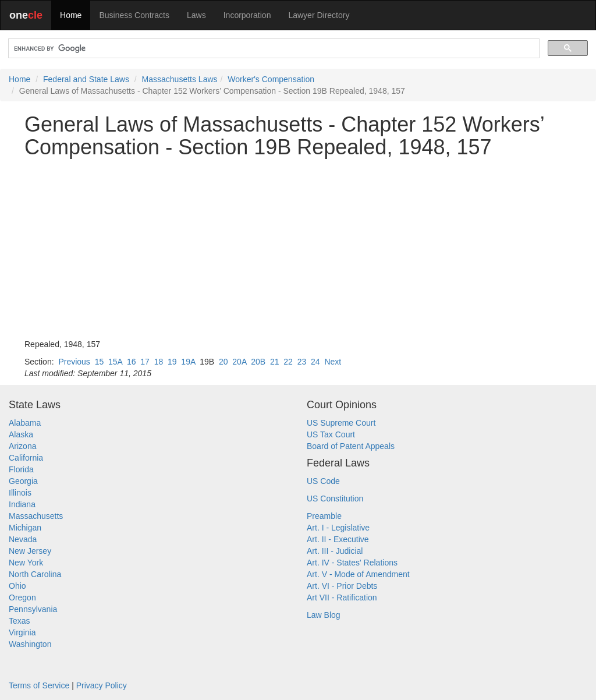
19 (172, 362)
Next (333, 362)
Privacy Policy (102, 685)
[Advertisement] (298, 249)
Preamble (324, 516)
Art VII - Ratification (342, 598)
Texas (19, 621)
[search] (273, 49)
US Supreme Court (341, 423)
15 (100, 362)
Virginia (22, 632)
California (26, 458)
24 (315, 362)
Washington (30, 644)
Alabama (25, 423)
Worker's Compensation (271, 79)
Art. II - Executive (338, 539)
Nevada (23, 539)
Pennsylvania (33, 609)
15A (115, 362)
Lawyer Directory (319, 15)
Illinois (20, 493)
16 (132, 362)
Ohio (17, 586)
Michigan (25, 528)
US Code (323, 481)
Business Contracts (134, 15)
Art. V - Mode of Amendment (358, 574)
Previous (74, 362)
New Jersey (30, 551)
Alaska (21, 434)
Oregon (22, 598)
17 (145, 362)
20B (258, 362)
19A (188, 362)
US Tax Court (331, 434)
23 (302, 362)
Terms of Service (39, 685)
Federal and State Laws (86, 79)
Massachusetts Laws (180, 79)
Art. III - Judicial (335, 551)
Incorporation (247, 15)
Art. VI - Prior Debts (342, 586)
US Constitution (335, 499)
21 (275, 362)
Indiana (22, 504)
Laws (196, 15)
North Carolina (35, 574)
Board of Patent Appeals (351, 446)
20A (239, 362)
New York (26, 563)
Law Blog (324, 615)
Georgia (23, 481)
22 (288, 362)
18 (159, 362)
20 (223, 362)
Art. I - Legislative (338, 528)
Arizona (22, 446)
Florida (21, 469)
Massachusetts (36, 516)
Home (71, 15)
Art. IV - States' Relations (352, 563)
